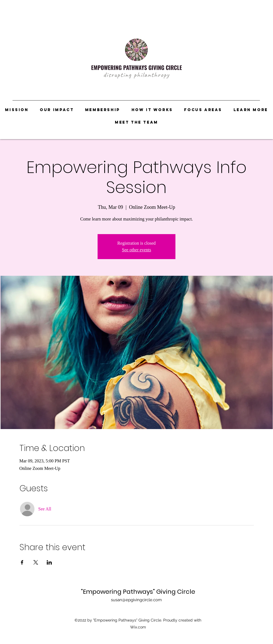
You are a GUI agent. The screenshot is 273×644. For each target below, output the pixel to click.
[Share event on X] (36, 562)
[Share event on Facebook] (22, 562)
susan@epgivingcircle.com (136, 600)
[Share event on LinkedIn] (49, 562)
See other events (137, 250)
